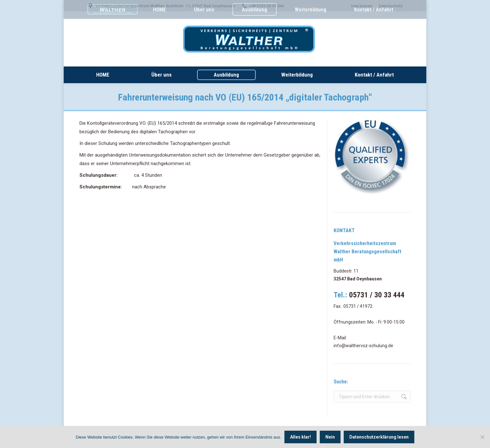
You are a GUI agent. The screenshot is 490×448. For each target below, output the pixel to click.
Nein (330, 437)
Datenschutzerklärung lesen (379, 437)
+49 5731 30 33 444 (262, 6)
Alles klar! (300, 437)
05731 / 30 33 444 (377, 295)
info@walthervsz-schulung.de (363, 346)
